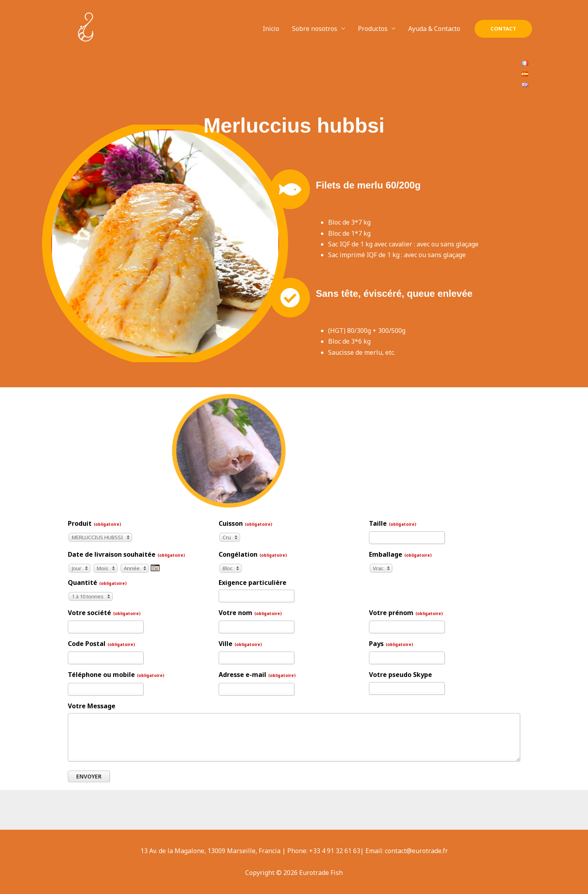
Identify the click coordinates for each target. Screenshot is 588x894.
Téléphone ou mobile (116, 675)
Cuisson (245, 523)
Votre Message (92, 706)
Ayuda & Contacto (434, 29)
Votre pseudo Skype (401, 675)
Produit (94, 523)
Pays (391, 644)
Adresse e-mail (257, 675)
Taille (393, 523)
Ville (240, 644)
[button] (503, 29)
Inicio (271, 29)
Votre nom (250, 613)
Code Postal (101, 644)
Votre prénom (406, 613)
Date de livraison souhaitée (126, 554)
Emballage (400, 554)
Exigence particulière (253, 583)
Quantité (97, 583)
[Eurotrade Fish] (86, 28)
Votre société (104, 613)
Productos (373, 29)
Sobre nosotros (315, 29)
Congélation (253, 554)
